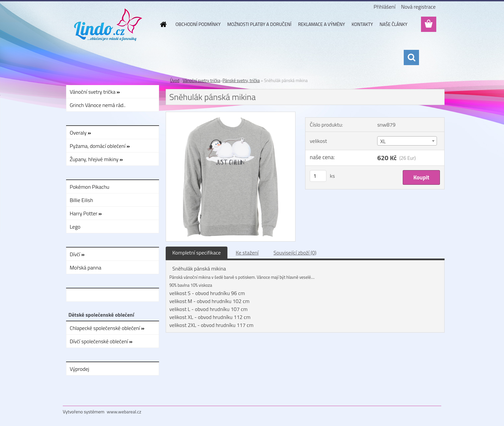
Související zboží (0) (295, 253)
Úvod (175, 80)
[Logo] (108, 25)
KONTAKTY (362, 24)
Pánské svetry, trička (241, 80)
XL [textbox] (383, 141)
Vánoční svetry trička (201, 80)
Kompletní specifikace (197, 253)
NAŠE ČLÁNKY (393, 24)
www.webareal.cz (124, 412)
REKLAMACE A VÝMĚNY (322, 24)
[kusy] (318, 176)
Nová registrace (418, 7)
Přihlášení (384, 7)
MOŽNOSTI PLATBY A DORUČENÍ (259, 24)
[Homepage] (163, 24)
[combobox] (407, 141)
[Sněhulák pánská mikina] (231, 115)
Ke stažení (247, 253)
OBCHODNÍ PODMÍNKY (198, 24)
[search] (411, 57)
